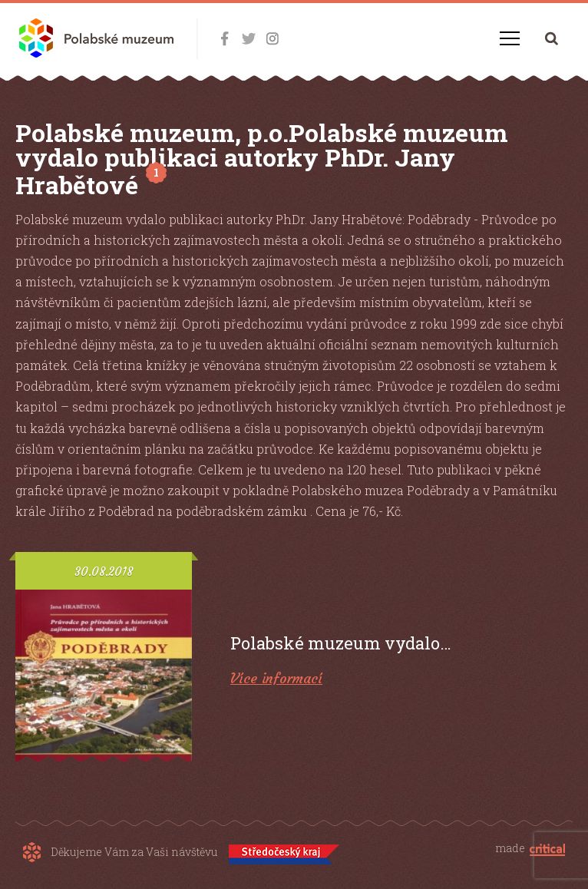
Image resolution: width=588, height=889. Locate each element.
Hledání (552, 38)
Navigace (510, 38)
